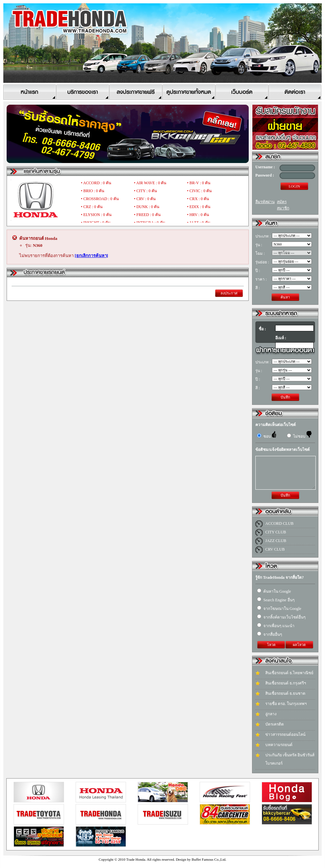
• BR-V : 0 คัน (199, 183)
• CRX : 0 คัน (198, 199)
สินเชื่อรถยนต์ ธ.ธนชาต (285, 693)
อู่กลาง (271, 714)
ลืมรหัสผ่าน (265, 202)
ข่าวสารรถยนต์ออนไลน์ (285, 734)
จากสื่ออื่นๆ (269, 634)
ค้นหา (285, 297)
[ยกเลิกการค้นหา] (91, 256)
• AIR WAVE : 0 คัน (150, 183)
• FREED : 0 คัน (147, 215)
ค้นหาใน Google (274, 591)
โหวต (271, 645)
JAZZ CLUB (276, 541)
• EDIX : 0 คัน (199, 207)
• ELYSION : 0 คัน (96, 215)
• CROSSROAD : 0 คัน (100, 199)
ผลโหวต (299, 645)
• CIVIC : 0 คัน (199, 191)
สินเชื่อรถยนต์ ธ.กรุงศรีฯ (286, 683)
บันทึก (285, 397)
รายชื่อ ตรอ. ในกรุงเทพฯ (286, 704)
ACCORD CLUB (279, 523)
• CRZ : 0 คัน (92, 207)
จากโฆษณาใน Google (279, 609)
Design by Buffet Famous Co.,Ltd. (201, 859)
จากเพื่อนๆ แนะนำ (276, 626)
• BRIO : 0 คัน (93, 191)
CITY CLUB (276, 532)
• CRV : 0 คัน (145, 199)
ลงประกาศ (229, 293)
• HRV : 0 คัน (198, 215)
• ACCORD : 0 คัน (96, 183)
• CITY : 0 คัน (145, 191)
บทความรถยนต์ (279, 745)
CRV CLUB (275, 549)
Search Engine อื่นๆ (276, 600)
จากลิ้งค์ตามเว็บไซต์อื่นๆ (281, 617)
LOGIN (294, 186)
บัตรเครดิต (275, 724)
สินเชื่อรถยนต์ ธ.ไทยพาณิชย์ (289, 673)
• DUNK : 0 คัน (147, 207)
